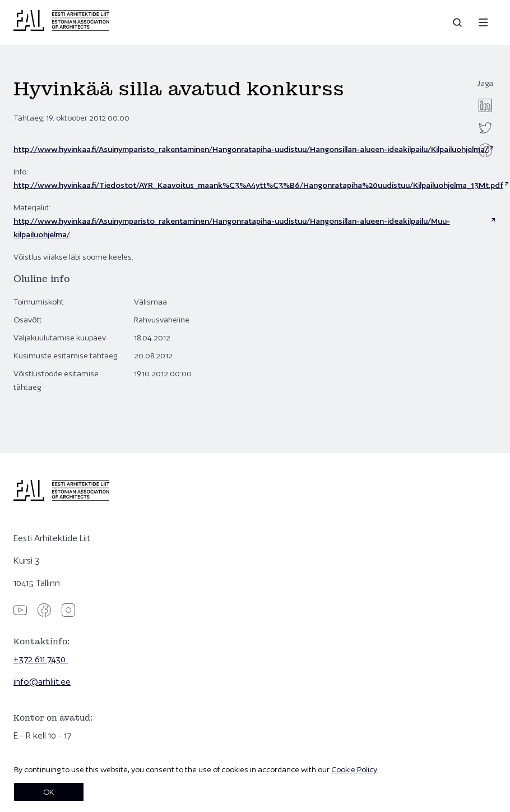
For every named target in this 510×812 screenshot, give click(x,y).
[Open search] (458, 22)
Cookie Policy (354, 769)
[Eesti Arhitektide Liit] (61, 28)
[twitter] (485, 128)
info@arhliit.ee (42, 682)
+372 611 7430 (41, 659)
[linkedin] (485, 105)
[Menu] (483, 22)
